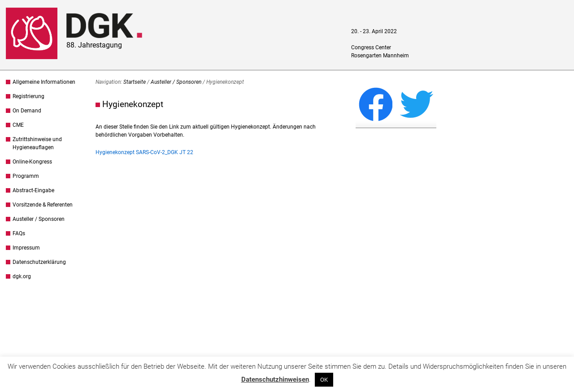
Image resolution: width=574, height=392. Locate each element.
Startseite (135, 82)
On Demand (27, 111)
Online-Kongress (32, 162)
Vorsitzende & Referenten (43, 205)
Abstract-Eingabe (33, 190)
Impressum (26, 248)
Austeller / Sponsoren (39, 219)
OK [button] (324, 380)
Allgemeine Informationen (44, 82)
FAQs (19, 233)
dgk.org (22, 276)
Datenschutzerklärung (39, 262)
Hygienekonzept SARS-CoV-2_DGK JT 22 (144, 152)
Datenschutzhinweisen (275, 379)
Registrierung (28, 96)
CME (18, 125)
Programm (26, 176)
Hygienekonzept (133, 104)
